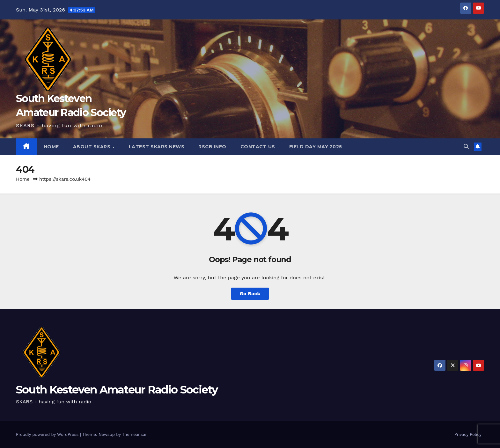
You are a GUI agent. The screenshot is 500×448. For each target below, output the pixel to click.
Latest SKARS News (157, 147)
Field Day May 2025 (316, 147)
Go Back (250, 294)
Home (23, 179)
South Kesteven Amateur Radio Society (117, 390)
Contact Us (258, 147)
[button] (466, 147)
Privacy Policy (468, 434)
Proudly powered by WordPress (48, 434)
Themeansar (134, 434)
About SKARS (92, 147)
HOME (51, 147)
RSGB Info (212, 147)
